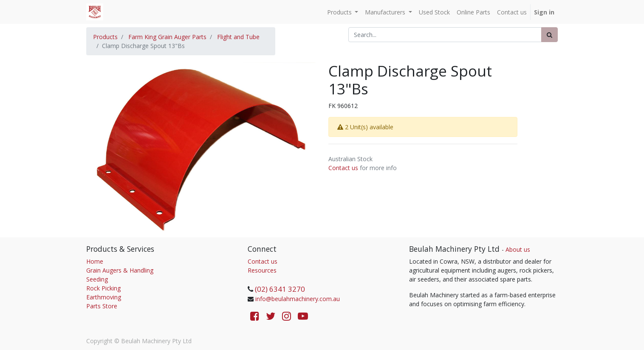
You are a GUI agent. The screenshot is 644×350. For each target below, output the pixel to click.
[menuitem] (434, 12)
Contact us (343, 168)
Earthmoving (104, 297)
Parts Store (102, 306)
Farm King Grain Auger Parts (167, 37)
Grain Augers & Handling (120, 270)
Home (95, 261)
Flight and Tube (238, 37)
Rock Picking (103, 288)
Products (105, 37)
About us (518, 249)
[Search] (549, 35)
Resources (262, 270)
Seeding (97, 279)
